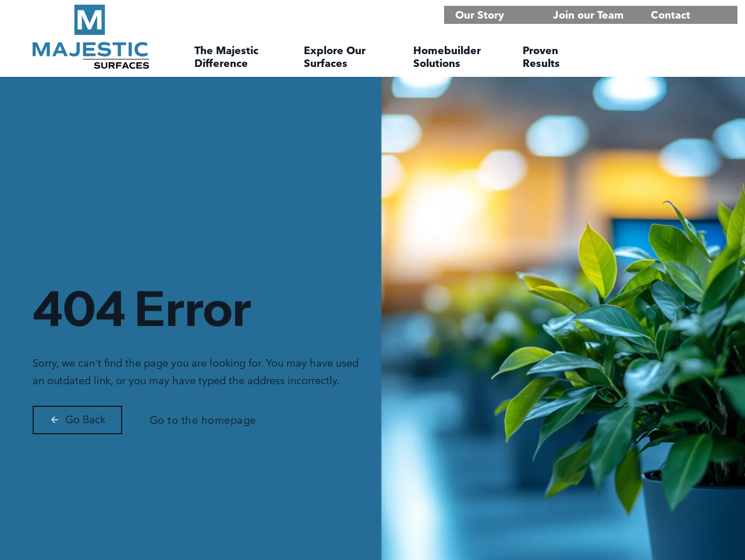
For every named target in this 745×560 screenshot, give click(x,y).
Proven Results (541, 57)
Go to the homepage (203, 420)
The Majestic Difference (226, 57)
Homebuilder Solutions (447, 57)
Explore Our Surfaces (335, 57)
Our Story (480, 15)
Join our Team (588, 15)
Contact (670, 15)
